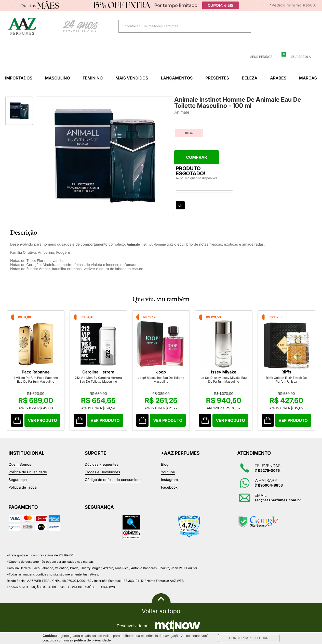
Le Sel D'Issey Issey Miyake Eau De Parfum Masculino (229, 381)
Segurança (18, 481)
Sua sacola (298, 57)
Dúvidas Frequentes (102, 466)
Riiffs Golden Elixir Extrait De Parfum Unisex (293, 381)
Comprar (196, 157)
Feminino (93, 78)
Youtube (168, 474)
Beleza (250, 78)
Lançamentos (177, 78)
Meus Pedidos (258, 57)
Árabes (278, 78)
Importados (19, 78)
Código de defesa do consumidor (113, 481)
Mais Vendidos (132, 78)
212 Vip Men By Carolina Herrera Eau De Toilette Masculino (101, 381)
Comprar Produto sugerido (17, 422)
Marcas (308, 78)
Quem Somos (20, 466)
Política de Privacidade (28, 474)
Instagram (169, 481)
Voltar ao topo (161, 613)
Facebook (169, 489)
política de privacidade (92, 640)
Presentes (217, 78)
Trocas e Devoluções (103, 474)
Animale (182, 112)
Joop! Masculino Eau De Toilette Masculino (165, 381)
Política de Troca (23, 489)
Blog (165, 466)
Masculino (58, 78)
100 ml (189, 133)
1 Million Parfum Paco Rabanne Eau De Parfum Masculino (37, 381)
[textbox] (178, 26)
